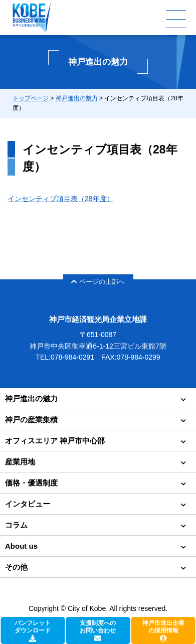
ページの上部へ (98, 282)
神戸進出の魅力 (77, 98)
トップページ (31, 98)
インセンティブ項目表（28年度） (61, 199)
